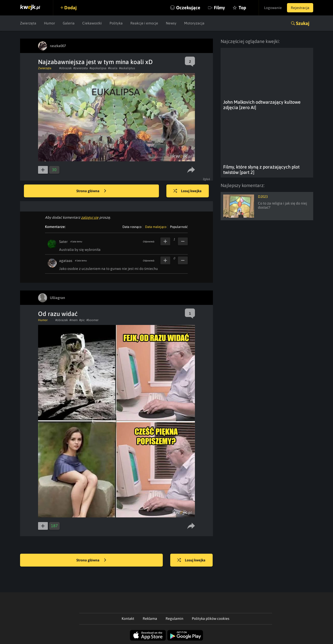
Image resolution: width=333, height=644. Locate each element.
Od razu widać (58, 314)
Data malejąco (156, 227)
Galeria (69, 23)
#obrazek (65, 68)
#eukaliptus (127, 68)
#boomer (92, 320)
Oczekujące (188, 8)
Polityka (116, 23)
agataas (66, 261)
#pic (82, 320)
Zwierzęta (28, 23)
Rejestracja (300, 8)
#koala (113, 68)
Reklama (150, 619)
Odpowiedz (148, 242)
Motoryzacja (194, 23)
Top (242, 8)
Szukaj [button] (303, 23)
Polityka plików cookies (211, 619)
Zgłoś (207, 179)
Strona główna (91, 191)
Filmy (219, 8)
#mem (74, 320)
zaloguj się (90, 217)
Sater (63, 242)
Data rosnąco (132, 227)
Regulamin (174, 619)
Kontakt (128, 619)
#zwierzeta (81, 68)
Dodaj (71, 8)
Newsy (171, 23)
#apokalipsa (98, 68)
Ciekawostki (92, 23)
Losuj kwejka (188, 191)
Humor (49, 23)
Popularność (179, 227)
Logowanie (273, 8)
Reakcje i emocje (144, 23)
